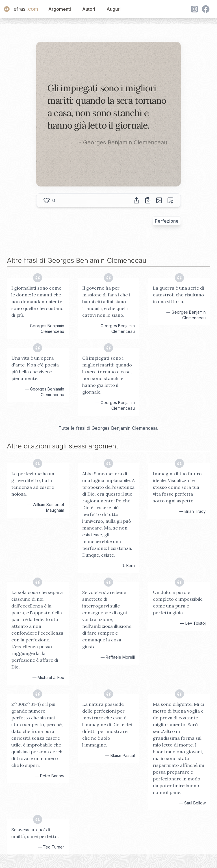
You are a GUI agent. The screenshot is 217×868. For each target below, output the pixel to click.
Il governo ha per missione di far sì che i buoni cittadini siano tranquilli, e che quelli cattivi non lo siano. (106, 301)
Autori (89, 9)
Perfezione (167, 221)
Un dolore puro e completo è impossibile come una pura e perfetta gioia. (178, 602)
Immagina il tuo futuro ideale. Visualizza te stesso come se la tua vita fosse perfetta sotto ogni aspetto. (177, 487)
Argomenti (60, 9)
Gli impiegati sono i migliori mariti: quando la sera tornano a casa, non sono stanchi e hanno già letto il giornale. (107, 375)
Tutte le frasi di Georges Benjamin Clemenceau (108, 428)
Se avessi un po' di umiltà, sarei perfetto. (35, 833)
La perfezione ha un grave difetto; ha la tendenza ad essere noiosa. (33, 484)
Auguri (114, 9)
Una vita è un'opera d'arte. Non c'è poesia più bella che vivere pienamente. (35, 368)
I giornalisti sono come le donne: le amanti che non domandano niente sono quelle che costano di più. (37, 301)
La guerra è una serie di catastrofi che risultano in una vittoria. (178, 295)
